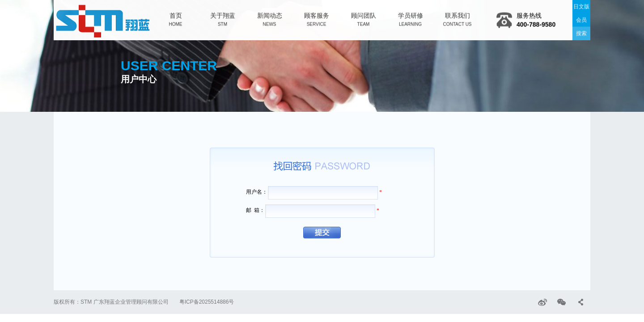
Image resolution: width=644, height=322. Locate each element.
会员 (581, 19)
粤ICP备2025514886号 (207, 302)
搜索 (581, 33)
